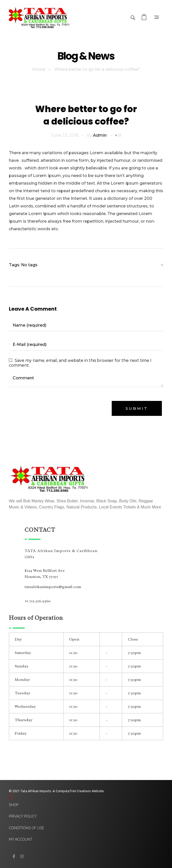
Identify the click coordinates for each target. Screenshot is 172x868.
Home (39, 69)
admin (100, 135)
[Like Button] (116, 135)
